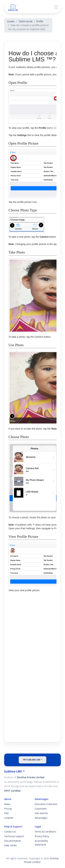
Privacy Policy (42, 836)
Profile (40, 21)
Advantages (41, 818)
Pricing (8, 809)
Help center (11, 845)
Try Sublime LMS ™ (32, 760)
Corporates (41, 809)
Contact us (10, 832)
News (7, 804)
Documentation (13, 841)
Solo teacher (41, 813)
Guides (11, 21)
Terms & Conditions (45, 832)
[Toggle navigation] (56, 7)
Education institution (46, 804)
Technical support (14, 836)
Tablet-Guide (25, 21)
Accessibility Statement (41, 843)
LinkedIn (9, 818)
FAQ (6, 813)
